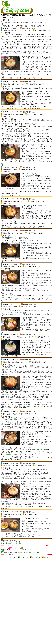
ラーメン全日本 (26, 331)
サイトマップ (36, 558)
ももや (24, 420)
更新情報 (47, 558)
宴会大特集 (36, 552)
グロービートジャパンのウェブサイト (12, 544)
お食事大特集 (28, 552)
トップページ (16, 549)
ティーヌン (18, 366)
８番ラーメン (38, 450)
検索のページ (27, 549)
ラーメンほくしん (15, 420)
